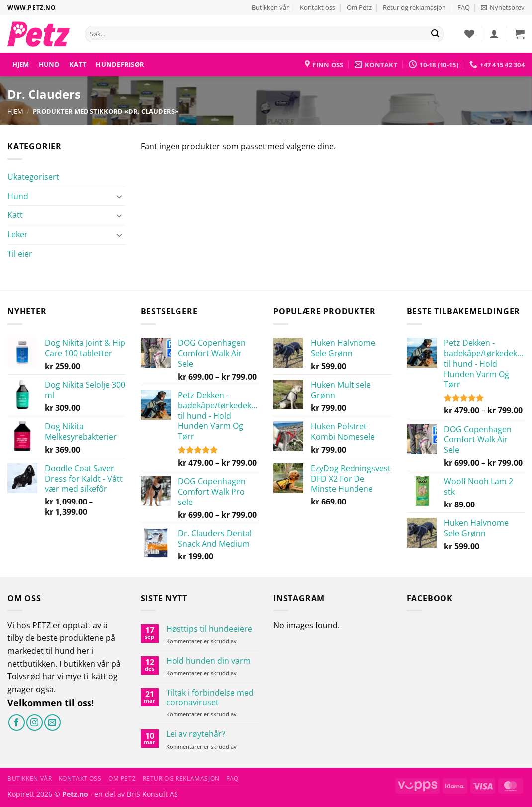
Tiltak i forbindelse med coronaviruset (210, 698)
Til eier (20, 254)
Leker (18, 234)
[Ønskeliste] (469, 34)
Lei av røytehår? (196, 734)
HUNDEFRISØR (120, 64)
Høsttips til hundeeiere (209, 629)
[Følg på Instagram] (35, 723)
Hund (49, 64)
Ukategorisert (33, 177)
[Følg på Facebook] (17, 723)
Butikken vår (270, 7)
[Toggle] (120, 196)
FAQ (464, 7)
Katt (78, 64)
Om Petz (359, 7)
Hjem (21, 64)
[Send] (435, 34)
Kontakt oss (317, 7)
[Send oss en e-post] (52, 723)
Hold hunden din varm (208, 661)
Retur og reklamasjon (414, 7)
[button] (503, 7)
